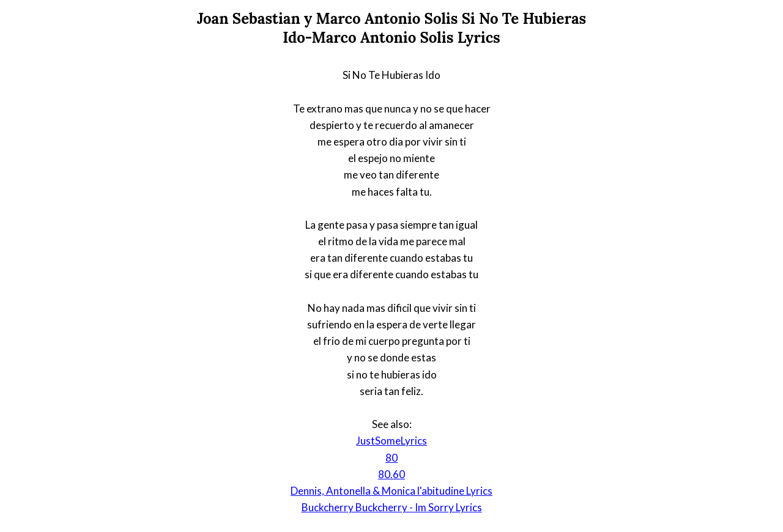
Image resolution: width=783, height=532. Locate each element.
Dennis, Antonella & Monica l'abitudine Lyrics (391, 491)
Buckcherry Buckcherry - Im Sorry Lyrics (392, 507)
